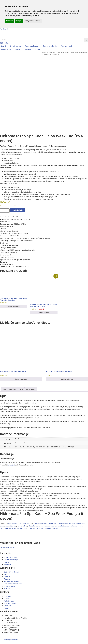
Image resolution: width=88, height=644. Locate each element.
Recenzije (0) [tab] (31, 400)
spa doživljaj (40, 539)
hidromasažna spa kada (67, 534)
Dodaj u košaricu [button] (14, 317)
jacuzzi (14, 536)
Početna (45, 52)
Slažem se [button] (10, 21)
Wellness (52, 52)
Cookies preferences (10, 640)
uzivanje (55, 539)
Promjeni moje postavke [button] (33, 21)
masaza (3, 539)
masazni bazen (22, 539)
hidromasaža (38, 534)
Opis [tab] (4, 400)
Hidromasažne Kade (63, 52)
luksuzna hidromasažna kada (44, 536)
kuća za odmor (22, 536)
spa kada (48, 539)
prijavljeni (11, 475)
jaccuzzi (8, 536)
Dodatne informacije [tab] (16, 400)
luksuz (30, 536)
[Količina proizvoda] (5, 221)
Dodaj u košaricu (17, 221)
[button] (5, 46)
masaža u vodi (11, 539)
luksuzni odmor (78, 536)
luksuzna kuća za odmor (63, 536)
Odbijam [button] (19, 21)
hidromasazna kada (50, 534)
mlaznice (32, 539)
